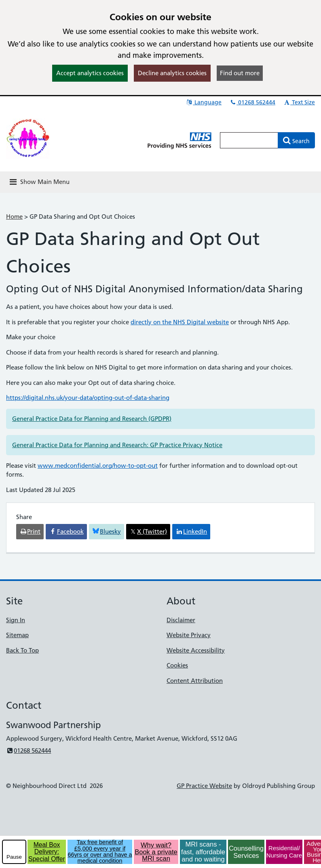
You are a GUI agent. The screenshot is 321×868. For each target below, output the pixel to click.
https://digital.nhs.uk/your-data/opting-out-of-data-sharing (88, 398)
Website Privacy (189, 635)
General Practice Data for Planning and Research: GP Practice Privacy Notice (117, 445)
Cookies (177, 665)
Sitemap (17, 635)
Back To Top (22, 650)
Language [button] (204, 102)
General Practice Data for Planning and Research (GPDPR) (92, 419)
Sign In (16, 620)
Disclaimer (181, 620)
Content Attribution (195, 681)
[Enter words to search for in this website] (249, 140)
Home (14, 216)
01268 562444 (252, 102)
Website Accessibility (196, 650)
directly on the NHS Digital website (180, 322)
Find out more (240, 73)
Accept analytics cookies (90, 73)
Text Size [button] (299, 102)
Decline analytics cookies (172, 73)
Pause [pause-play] (14, 857)
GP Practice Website (204, 786)
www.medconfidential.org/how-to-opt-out (98, 466)
